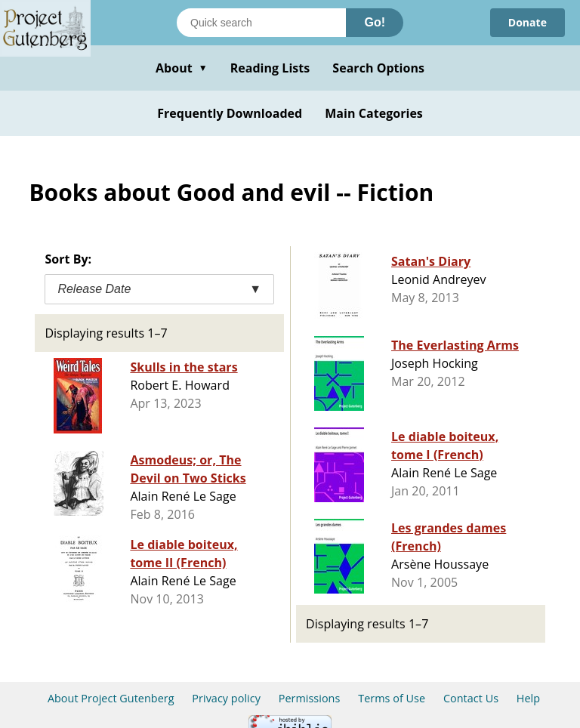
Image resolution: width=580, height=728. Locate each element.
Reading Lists (270, 68)
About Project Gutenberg (111, 698)
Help (528, 698)
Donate (528, 22)
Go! (375, 22)
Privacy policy (226, 698)
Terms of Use (392, 698)
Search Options (378, 68)
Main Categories (374, 113)
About (182, 68)
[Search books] (261, 23)
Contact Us (471, 698)
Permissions (310, 698)
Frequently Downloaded (230, 113)
